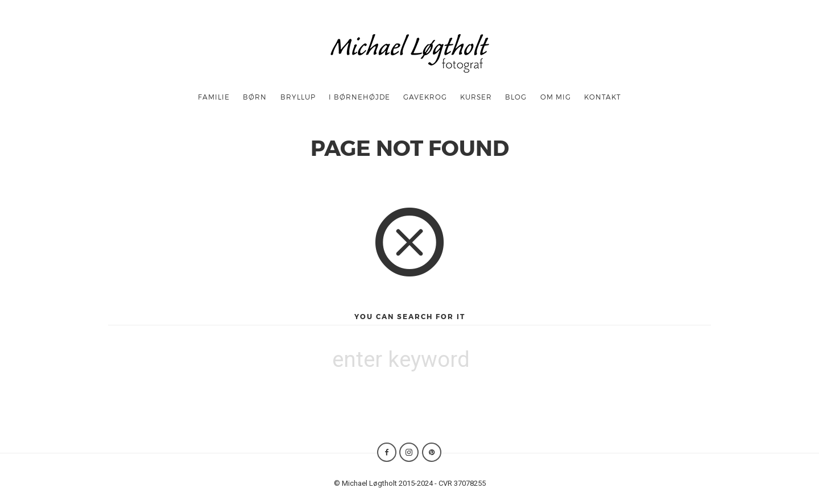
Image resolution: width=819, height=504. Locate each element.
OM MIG (556, 97)
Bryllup (298, 97)
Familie (214, 97)
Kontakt (603, 97)
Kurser (476, 97)
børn (255, 97)
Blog (516, 97)
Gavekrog (425, 97)
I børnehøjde (359, 97)
